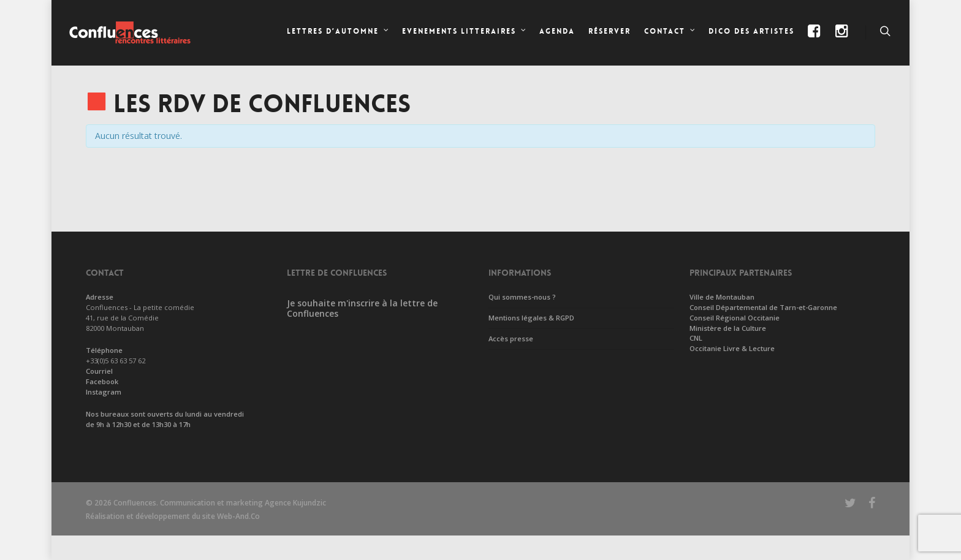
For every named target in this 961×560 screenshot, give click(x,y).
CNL (696, 338)
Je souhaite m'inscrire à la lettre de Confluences (362, 308)
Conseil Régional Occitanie (735, 318)
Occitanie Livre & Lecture (732, 348)
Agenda (557, 31)
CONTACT (670, 32)
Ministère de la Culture (728, 328)
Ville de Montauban (722, 297)
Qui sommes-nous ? (522, 297)
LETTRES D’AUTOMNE (338, 32)
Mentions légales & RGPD (531, 318)
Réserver (610, 31)
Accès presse (511, 339)
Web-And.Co (238, 516)
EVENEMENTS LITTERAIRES (465, 32)
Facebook (102, 381)
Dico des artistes (751, 31)
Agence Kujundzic (295, 503)
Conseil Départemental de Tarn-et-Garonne (763, 307)
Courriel (99, 371)
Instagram (104, 392)
